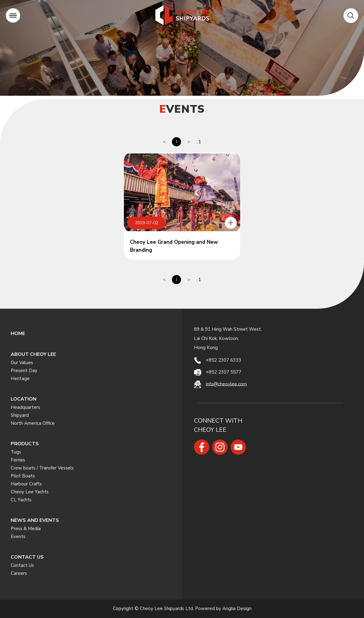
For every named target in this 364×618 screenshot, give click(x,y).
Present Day (24, 371)
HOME (18, 333)
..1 (199, 142)
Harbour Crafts (26, 484)
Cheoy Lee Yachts (30, 492)
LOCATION (24, 399)
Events (18, 537)
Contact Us (22, 565)
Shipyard (20, 415)
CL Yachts (21, 500)
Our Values (22, 363)
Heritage (20, 379)
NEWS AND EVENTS (35, 520)
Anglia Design (237, 609)
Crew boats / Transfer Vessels (42, 468)
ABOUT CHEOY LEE (33, 354)
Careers (19, 573)
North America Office (33, 423)
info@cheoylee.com (226, 384)
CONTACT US (27, 557)
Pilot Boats (23, 476)
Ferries (18, 460)
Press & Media (26, 529)
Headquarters (25, 407)
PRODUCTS (25, 444)
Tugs (16, 452)
